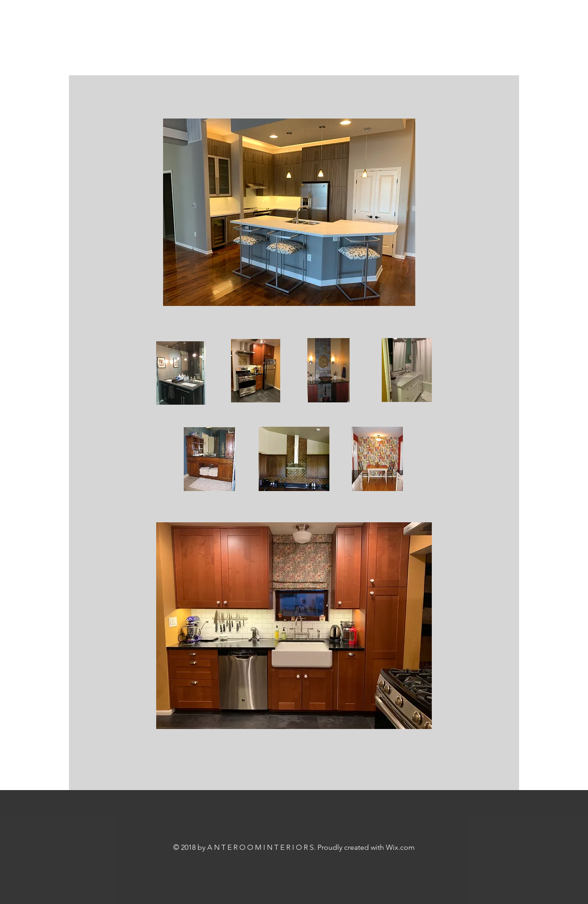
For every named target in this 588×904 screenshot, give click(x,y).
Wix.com (400, 847)
